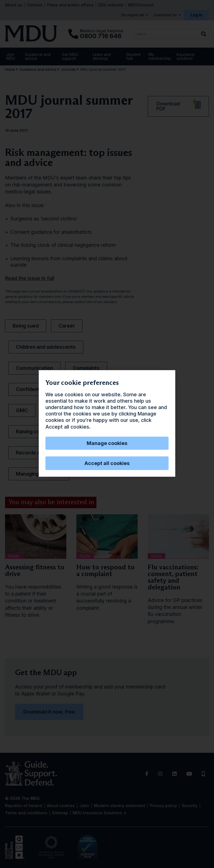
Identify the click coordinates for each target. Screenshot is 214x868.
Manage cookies (107, 443)
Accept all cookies (107, 463)
